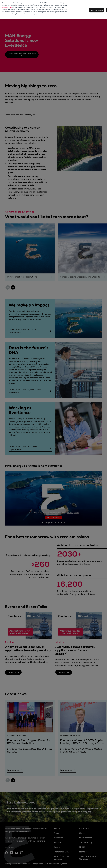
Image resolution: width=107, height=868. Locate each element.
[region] (53, 9)
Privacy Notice (7, 7)
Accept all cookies (96, 10)
